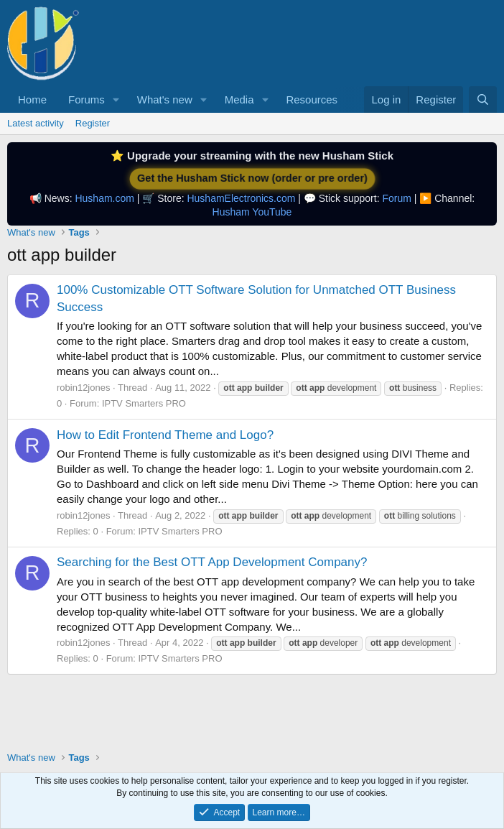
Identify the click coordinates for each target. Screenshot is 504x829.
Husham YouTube (252, 212)
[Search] (483, 99)
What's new (165, 99)
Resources (312, 99)
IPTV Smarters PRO (144, 403)
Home (32, 99)
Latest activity (36, 123)
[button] (116, 99)
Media (239, 99)
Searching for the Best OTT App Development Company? (212, 562)
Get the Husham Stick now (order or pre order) (252, 179)
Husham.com (104, 198)
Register (93, 123)
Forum (396, 198)
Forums (87, 99)
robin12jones (83, 388)
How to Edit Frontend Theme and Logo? (165, 435)
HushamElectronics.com (241, 198)
